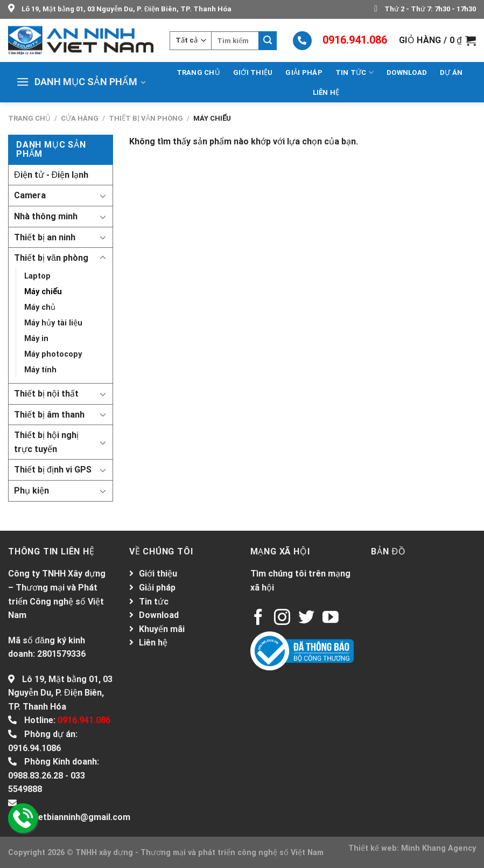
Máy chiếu (43, 292)
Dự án (451, 72)
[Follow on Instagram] (282, 618)
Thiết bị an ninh (45, 237)
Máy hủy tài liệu (53, 323)
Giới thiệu (253, 72)
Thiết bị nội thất (46, 394)
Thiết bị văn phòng (146, 118)
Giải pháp (304, 72)
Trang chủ (198, 72)
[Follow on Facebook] (258, 618)
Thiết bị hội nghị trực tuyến (46, 442)
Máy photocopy (53, 354)
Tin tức (355, 72)
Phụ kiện (31, 491)
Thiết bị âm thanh (49, 415)
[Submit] (268, 41)
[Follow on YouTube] (331, 618)
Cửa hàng (80, 118)
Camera (30, 195)
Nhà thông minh (46, 216)
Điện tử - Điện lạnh (51, 175)
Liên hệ (326, 92)
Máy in (36, 339)
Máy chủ (40, 307)
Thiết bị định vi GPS (53, 470)
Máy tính (40, 370)
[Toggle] (103, 196)
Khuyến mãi (162, 629)
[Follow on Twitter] (306, 618)
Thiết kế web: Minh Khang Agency (412, 848)
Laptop (37, 276)
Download (407, 72)
